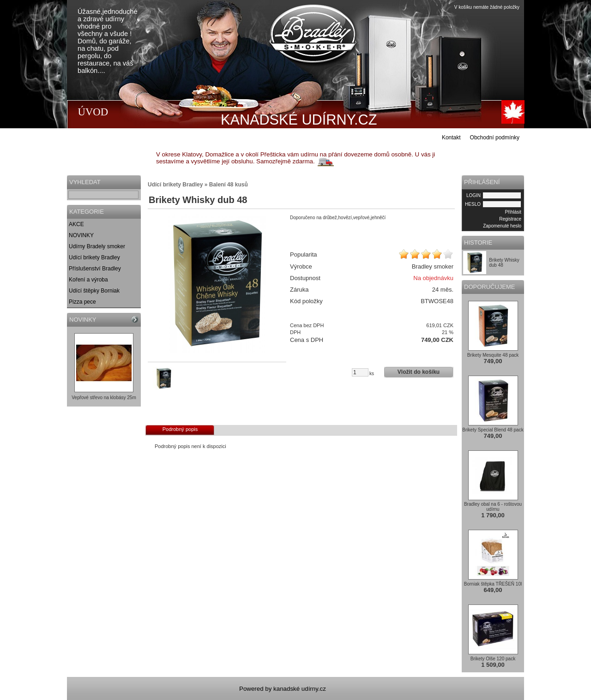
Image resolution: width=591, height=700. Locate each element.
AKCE (76, 224)
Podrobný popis (180, 429)
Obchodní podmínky (495, 138)
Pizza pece (82, 302)
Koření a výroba (88, 280)
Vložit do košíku (419, 372)
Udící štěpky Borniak (94, 291)
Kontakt (451, 138)
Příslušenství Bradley (95, 269)
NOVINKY (81, 235)
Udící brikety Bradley (94, 257)
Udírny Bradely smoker (97, 246)
